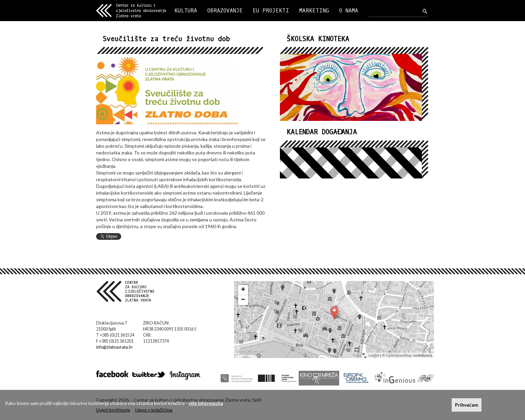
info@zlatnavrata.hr (115, 347)
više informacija (206, 403)
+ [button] (243, 290)
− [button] (243, 300)
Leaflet (374, 355)
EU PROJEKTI (271, 11)
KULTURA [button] (186, 11)
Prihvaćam (467, 405)
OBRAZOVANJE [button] (225, 11)
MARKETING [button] (314, 11)
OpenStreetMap (399, 355)
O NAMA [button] (349, 11)
